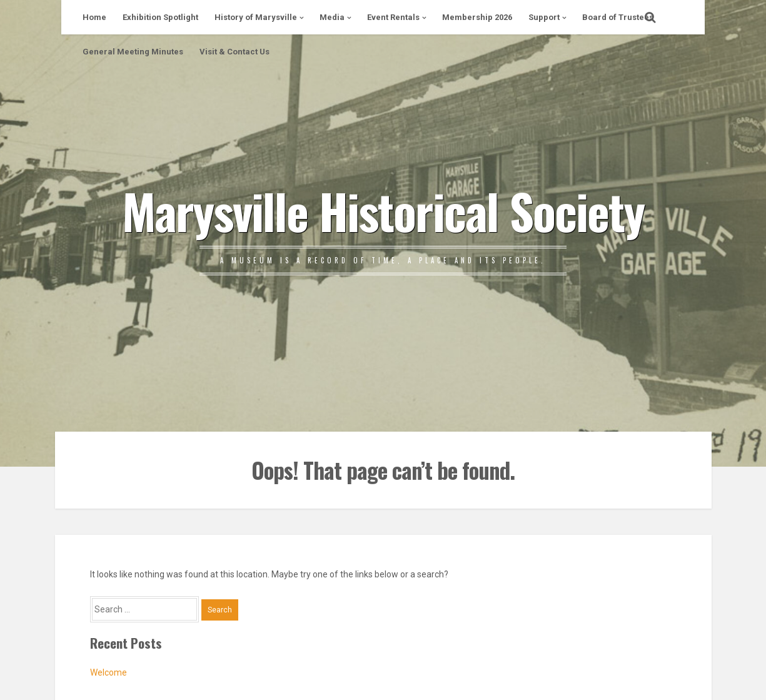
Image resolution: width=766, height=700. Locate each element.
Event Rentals (393, 17)
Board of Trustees (618, 17)
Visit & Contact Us (234, 52)
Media (332, 17)
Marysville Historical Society (383, 210)
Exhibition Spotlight (160, 17)
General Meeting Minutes (133, 52)
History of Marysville (256, 17)
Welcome (108, 672)
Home (94, 17)
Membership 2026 (477, 17)
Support (544, 17)
